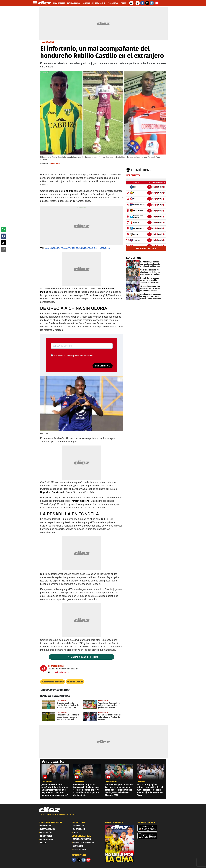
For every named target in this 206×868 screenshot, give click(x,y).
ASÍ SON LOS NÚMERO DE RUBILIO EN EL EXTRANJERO (78, 248)
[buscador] (131, 3)
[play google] (152, 828)
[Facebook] (74, 860)
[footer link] (103, 816)
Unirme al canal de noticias (84, 657)
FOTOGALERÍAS (55, 762)
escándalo (48, 782)
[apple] (152, 836)
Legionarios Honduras (53, 682)
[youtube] (88, 860)
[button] (3, 230)
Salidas (141, 782)
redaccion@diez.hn (59, 672)
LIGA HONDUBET (113, 782)
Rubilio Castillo (76, 682)
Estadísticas (141, 170)
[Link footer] (49, 810)
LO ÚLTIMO (134, 258)
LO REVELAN (79, 782)
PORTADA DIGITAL (114, 823)
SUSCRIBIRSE (102, 366)
